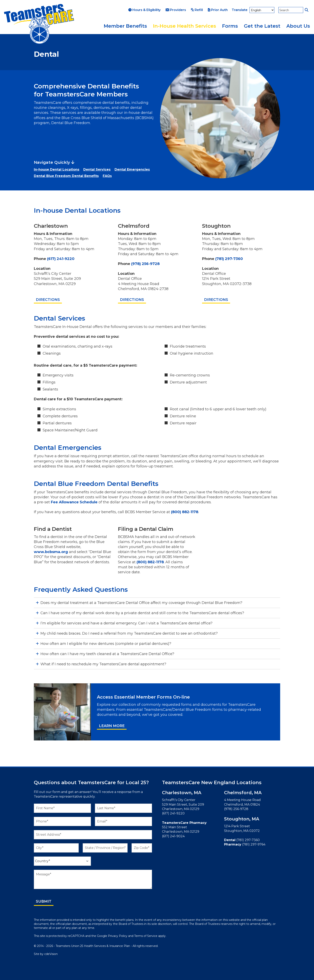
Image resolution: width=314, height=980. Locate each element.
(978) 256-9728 (145, 264)
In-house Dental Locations (57, 169)
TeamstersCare (39, 24)
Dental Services (97, 169)
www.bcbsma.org (51, 552)
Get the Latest (262, 26)
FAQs (107, 176)
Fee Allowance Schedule (74, 502)
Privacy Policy (118, 936)
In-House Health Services (185, 26)
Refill (197, 10)
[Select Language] (262, 10)
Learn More (112, 726)
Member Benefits (125, 26)
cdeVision (51, 954)
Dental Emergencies (132, 169)
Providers (176, 10)
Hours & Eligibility (144, 10)
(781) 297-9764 (254, 844)
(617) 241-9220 (61, 259)
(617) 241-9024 (173, 836)
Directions (48, 300)
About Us (298, 26)
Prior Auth (218, 10)
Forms (230, 26)
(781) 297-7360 (229, 259)
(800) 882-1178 (185, 512)
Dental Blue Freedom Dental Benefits (66, 176)
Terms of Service (146, 936)
